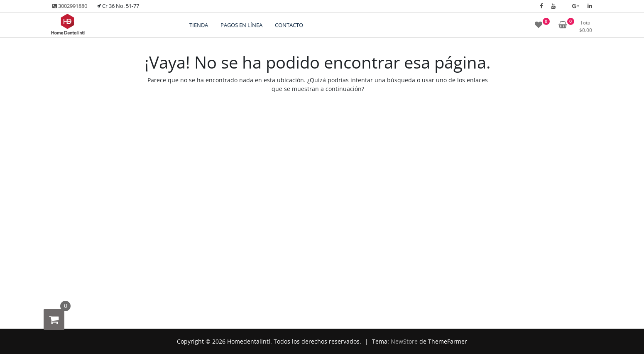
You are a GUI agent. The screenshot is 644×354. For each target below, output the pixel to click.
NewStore (404, 341)
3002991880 (70, 6)
